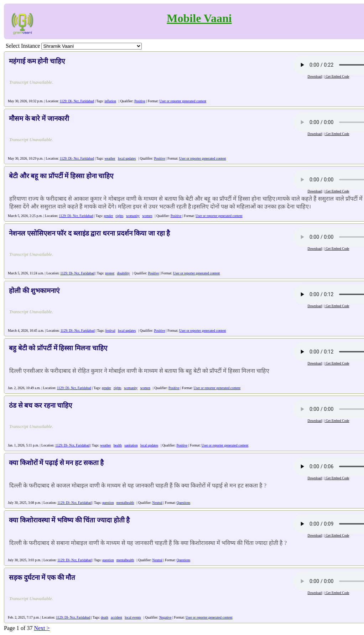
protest (110, 273)
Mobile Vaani (199, 18)
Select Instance (23, 46)
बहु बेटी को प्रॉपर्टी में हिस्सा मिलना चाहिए (58, 348)
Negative (165, 617)
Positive (140, 101)
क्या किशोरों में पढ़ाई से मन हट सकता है (56, 463)
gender (108, 216)
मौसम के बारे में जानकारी (39, 118)
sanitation (131, 445)
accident (116, 617)
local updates (127, 158)
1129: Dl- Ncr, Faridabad (77, 101)
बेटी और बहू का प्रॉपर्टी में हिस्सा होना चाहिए (61, 176)
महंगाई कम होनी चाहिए (37, 61)
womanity (133, 216)
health (118, 445)
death (105, 617)
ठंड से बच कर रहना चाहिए (40, 405)
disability (123, 273)
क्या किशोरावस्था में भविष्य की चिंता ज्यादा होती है (69, 520)
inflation (110, 101)
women (147, 216)
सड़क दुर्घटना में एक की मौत (42, 577)
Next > (42, 628)
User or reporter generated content (183, 101)
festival (110, 331)
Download (314, 76)
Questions (183, 503)
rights (120, 216)
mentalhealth (125, 503)
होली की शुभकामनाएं (34, 291)
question (108, 503)
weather (110, 158)
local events (133, 617)
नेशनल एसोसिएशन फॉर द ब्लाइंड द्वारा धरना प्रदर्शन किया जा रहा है (89, 233)
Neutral (158, 503)
